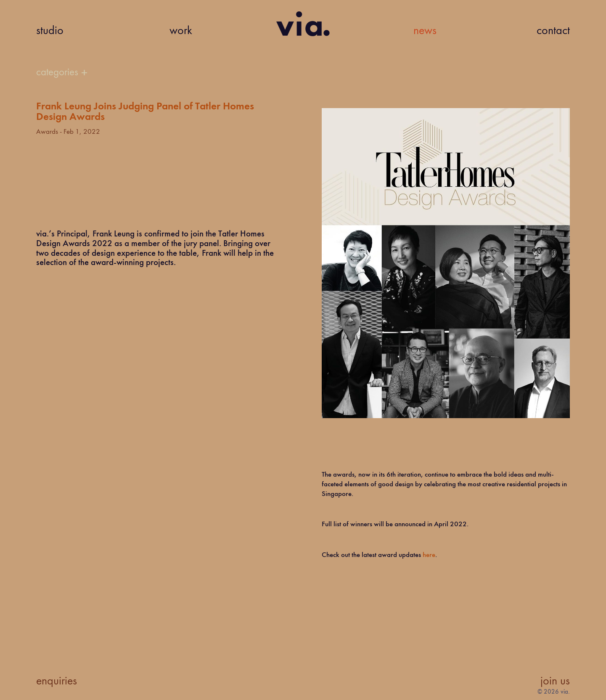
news (425, 31)
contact (553, 31)
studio (50, 31)
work (181, 31)
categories (57, 73)
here (429, 555)
